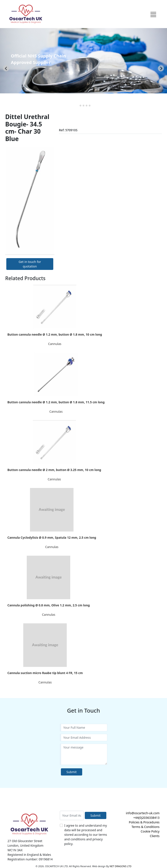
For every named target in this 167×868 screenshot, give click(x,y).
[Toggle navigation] (153, 14)
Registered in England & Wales (29, 855)
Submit (72, 772)
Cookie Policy (150, 831)
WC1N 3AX (15, 850)
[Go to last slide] (6, 68)
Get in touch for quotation (30, 264)
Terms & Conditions (146, 827)
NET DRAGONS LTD (120, 866)
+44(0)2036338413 (146, 818)
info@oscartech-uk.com (143, 813)
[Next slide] (161, 68)
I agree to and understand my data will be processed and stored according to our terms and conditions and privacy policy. (86, 835)
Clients (155, 836)
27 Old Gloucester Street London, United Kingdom (26, 843)
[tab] (77, 105)
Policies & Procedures (144, 822)
